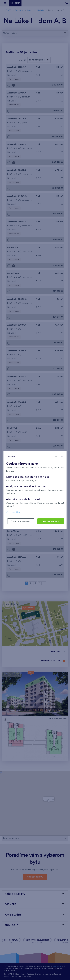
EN (62, 457)
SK (56, 457)
